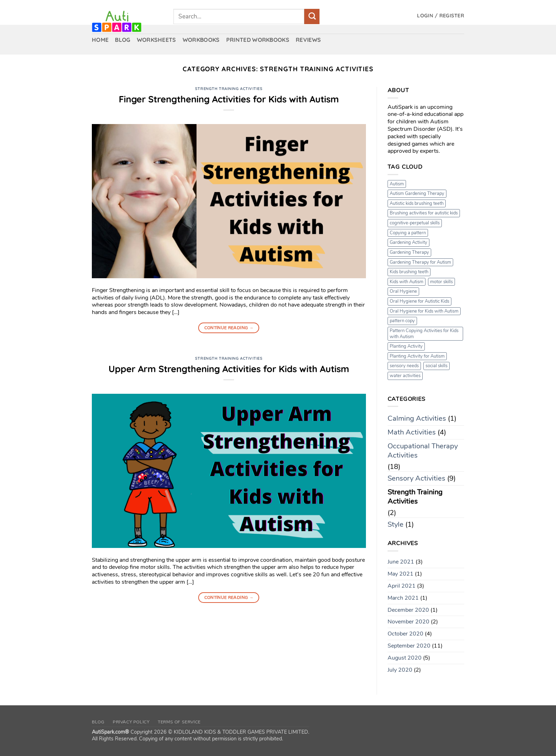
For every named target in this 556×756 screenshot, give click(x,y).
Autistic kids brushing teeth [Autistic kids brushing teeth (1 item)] (417, 203)
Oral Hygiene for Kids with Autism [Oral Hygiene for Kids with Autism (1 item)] (424, 311)
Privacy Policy (131, 722)
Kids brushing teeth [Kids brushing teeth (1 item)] (409, 272)
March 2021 (403, 598)
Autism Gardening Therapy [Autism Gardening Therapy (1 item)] (417, 194)
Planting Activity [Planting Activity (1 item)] (406, 346)
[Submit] (312, 16)
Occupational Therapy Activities (423, 451)
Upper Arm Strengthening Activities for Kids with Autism (229, 369)
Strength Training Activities (229, 89)
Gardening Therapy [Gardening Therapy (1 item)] (409, 252)
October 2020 (405, 634)
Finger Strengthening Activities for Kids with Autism (229, 99)
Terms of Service (179, 722)
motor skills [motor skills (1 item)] (441, 282)
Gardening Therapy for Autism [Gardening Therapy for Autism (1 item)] (420, 262)
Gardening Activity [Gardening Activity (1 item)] (408, 242)
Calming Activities (417, 418)
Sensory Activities (416, 478)
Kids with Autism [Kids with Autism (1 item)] (407, 282)
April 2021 (402, 586)
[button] (441, 16)
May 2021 (401, 574)
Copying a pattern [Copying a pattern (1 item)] (408, 233)
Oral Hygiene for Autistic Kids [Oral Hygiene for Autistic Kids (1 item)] (419, 301)
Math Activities (412, 432)
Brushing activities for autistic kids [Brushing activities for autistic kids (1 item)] (424, 213)
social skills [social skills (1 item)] (437, 366)
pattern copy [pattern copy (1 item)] (402, 321)
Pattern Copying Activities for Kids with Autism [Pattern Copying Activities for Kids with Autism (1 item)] (424, 334)
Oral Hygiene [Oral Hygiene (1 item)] (403, 291)
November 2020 (408, 622)
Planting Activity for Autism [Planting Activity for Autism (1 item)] (417, 356)
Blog (98, 722)
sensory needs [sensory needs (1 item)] (404, 366)
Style (396, 524)
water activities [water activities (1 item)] (405, 376)
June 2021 (401, 562)
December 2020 (408, 610)
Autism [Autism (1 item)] (397, 184)
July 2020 (400, 670)
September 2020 (409, 646)
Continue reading (229, 328)
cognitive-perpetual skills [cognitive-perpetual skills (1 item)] (415, 223)
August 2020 (405, 658)
